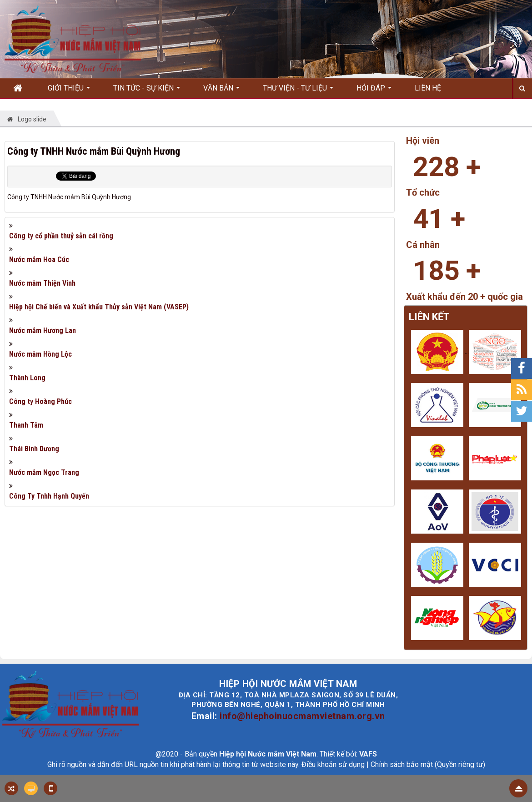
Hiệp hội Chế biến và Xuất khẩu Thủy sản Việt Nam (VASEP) (99, 307)
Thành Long (27, 378)
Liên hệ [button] (428, 88)
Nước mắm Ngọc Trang (44, 472)
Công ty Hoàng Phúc (40, 401)
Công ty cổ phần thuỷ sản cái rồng (61, 236)
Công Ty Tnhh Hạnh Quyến (49, 496)
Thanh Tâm (26, 425)
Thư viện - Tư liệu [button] (298, 91)
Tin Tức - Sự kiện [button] (147, 91)
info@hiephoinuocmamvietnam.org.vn (302, 716)
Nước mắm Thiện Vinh (42, 283)
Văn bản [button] (221, 91)
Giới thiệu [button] (69, 91)
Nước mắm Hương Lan (43, 330)
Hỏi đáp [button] (374, 91)
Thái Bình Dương (34, 449)
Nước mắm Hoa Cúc (39, 260)
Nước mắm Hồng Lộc (40, 354)
